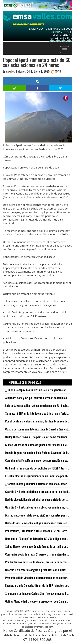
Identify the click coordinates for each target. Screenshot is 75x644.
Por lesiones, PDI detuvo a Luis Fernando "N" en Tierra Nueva (40, 531)
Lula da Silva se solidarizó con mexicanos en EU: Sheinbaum (39, 405)
